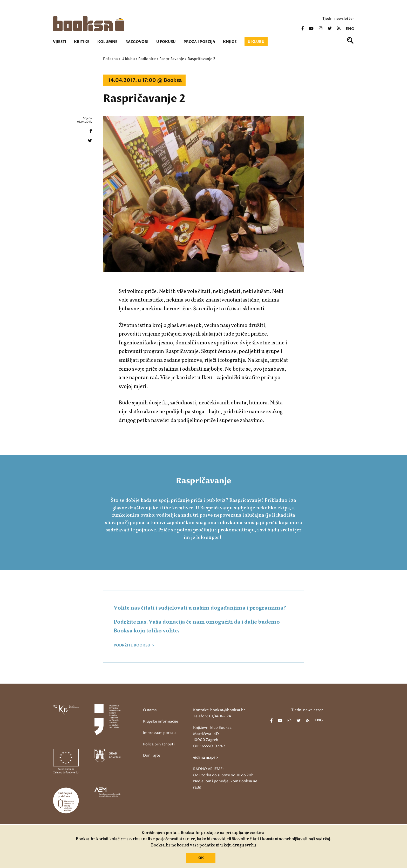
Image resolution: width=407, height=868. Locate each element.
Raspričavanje (172, 59)
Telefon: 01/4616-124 (212, 716)
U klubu (256, 42)
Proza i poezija (199, 42)
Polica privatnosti (159, 744)
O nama (150, 710)
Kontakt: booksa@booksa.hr (219, 710)
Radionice (147, 59)
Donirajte (152, 755)
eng (350, 29)
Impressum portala (160, 733)
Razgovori (137, 42)
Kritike (82, 42)
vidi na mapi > (206, 757)
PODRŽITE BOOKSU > (134, 645)
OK (201, 858)
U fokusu (166, 42)
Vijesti (60, 42)
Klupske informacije (161, 721)
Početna (110, 59)
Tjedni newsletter (338, 19)
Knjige (230, 42)
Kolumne (107, 42)
